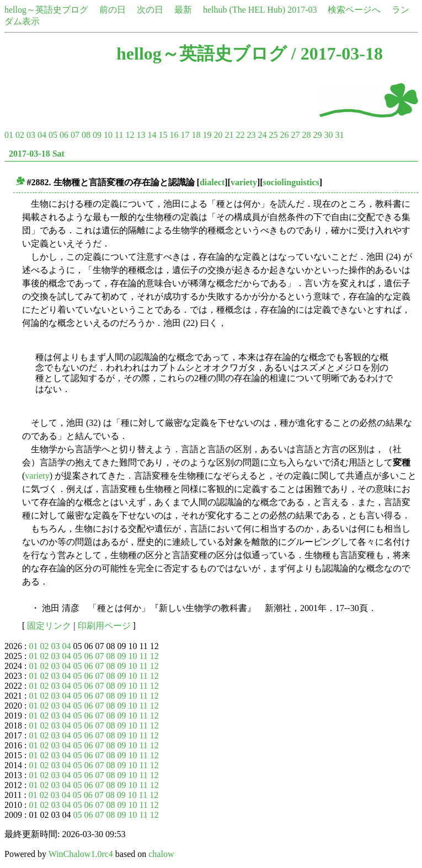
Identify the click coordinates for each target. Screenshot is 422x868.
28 (306, 135)
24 (262, 135)
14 (152, 135)
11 (119, 135)
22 (240, 135)
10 (108, 135)
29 (317, 135)
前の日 (113, 10)
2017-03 (302, 10)
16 (174, 135)
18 (196, 135)
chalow (161, 854)
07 (75, 135)
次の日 (150, 10)
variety (244, 182)
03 (31, 135)
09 (97, 135)
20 (218, 135)
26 (284, 135)
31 (339, 135)
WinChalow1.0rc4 (81, 854)
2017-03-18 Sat (37, 154)
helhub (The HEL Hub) (244, 10)
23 (251, 135)
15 (163, 135)
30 (328, 135)
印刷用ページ (104, 626)
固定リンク (49, 626)
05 (53, 135)
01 (9, 135)
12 (130, 135)
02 (20, 135)
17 (185, 135)
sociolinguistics (291, 182)
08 (86, 135)
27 (295, 135)
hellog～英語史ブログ (46, 10)
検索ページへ (354, 10)
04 (42, 135)
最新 (183, 10)
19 (207, 135)
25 (273, 135)
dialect (212, 182)
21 (229, 135)
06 (64, 135)
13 (141, 135)
